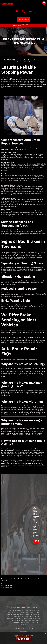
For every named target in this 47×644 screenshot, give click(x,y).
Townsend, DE (32, 613)
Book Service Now (23, 19)
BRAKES (27, 62)
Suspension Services (8, 584)
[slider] (25, 25)
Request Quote (37, 541)
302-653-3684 (13, 84)
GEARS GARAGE (9, 60)
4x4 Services (15, 613)
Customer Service (7, 585)
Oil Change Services (7, 587)
